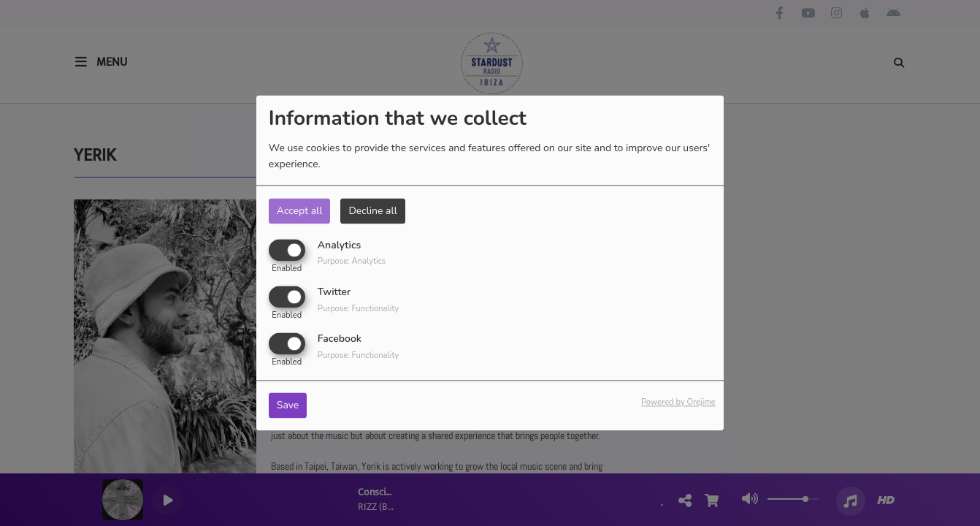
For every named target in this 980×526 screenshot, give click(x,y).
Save (288, 406)
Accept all (300, 211)
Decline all (372, 211)
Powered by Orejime (678, 403)
